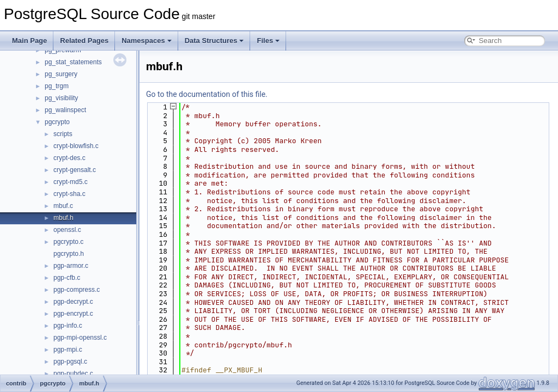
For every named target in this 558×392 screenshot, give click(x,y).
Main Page (29, 41)
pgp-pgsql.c (70, 362)
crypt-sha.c (69, 194)
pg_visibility (61, 98)
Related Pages (84, 41)
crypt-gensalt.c (75, 170)
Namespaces (147, 41)
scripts (63, 134)
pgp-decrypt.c (73, 302)
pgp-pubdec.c (73, 373)
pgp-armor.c (71, 266)
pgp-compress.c (77, 290)
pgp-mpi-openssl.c (80, 338)
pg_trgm (57, 86)
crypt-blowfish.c (76, 146)
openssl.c (67, 230)
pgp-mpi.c (68, 350)
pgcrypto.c (68, 242)
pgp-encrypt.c (73, 314)
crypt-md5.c (71, 182)
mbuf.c (63, 206)
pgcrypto (57, 122)
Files (268, 41)
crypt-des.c (69, 158)
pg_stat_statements (73, 62)
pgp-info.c (68, 326)
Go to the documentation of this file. (207, 94)
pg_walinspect (65, 110)
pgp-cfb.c (67, 278)
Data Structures (214, 41)
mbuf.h (63, 218)
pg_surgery (61, 74)
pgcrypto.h (69, 254)
